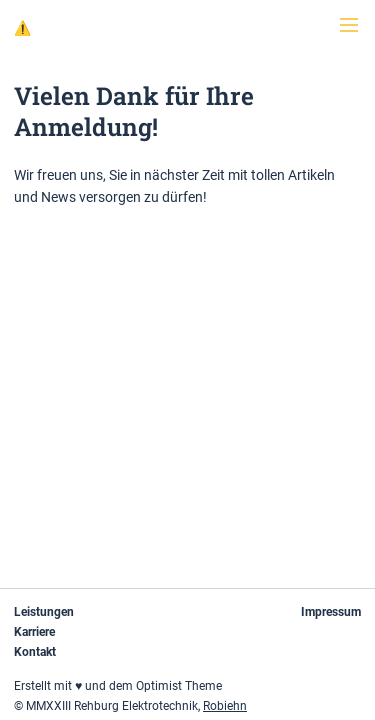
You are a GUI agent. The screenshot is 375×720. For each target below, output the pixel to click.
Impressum (331, 612)
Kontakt (35, 652)
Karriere (34, 632)
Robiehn (225, 706)
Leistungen (44, 612)
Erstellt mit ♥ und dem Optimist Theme (118, 686)
